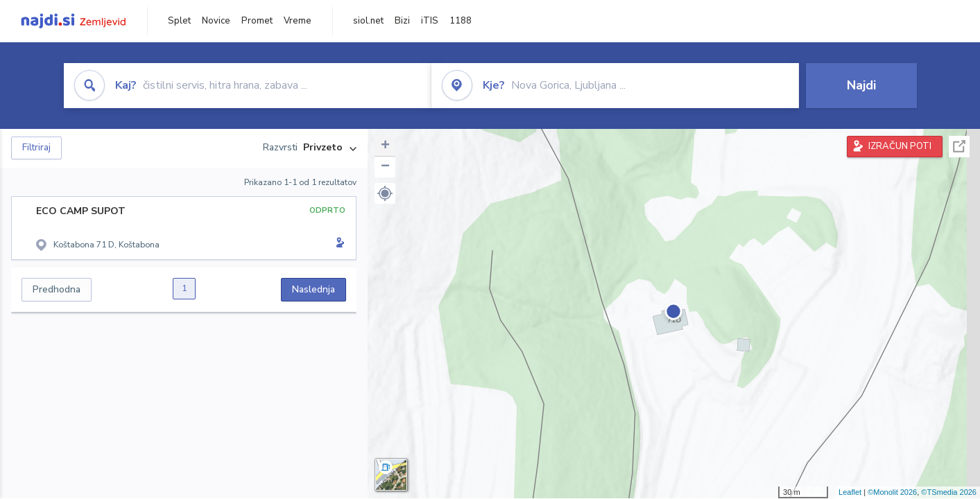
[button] (385, 193)
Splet (179, 21)
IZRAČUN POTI (900, 146)
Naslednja (313, 289)
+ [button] (385, 146)
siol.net (368, 21)
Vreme (298, 21)
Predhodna (57, 289)
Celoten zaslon (959, 147)
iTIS (430, 21)
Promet (257, 21)
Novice (216, 21)
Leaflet (850, 492)
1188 (461, 21)
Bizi (402, 21)
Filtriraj (36, 148)
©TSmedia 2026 (949, 492)
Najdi (861, 85)
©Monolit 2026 (892, 492)
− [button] (385, 167)
